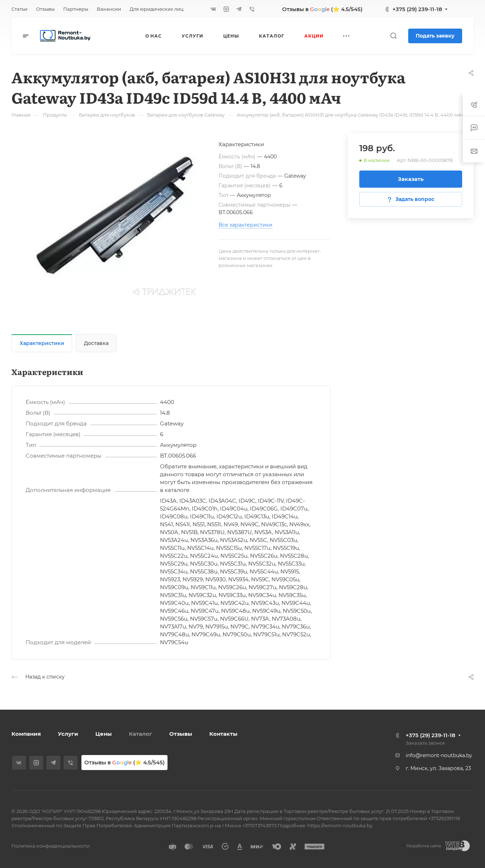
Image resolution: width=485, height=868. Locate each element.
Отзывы (181, 734)
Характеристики (42, 343)
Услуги (68, 734)
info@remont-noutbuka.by (439, 755)
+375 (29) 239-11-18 (417, 9)
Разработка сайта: (424, 846)
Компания (26, 734)
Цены (104, 734)
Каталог (141, 734)
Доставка (96, 343)
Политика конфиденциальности (51, 846)
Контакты (223, 734)
